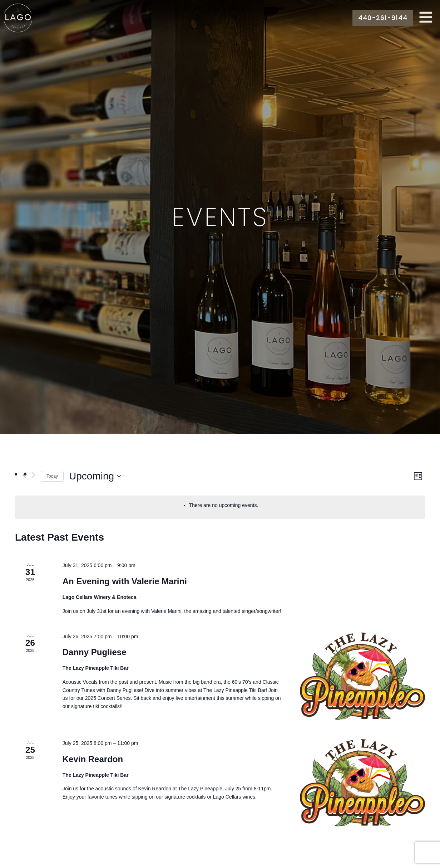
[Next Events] (33, 475)
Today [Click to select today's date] (52, 476)
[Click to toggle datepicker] (95, 476)
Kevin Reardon (93, 759)
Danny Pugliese (95, 652)
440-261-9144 (383, 18)
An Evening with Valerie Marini (125, 581)
